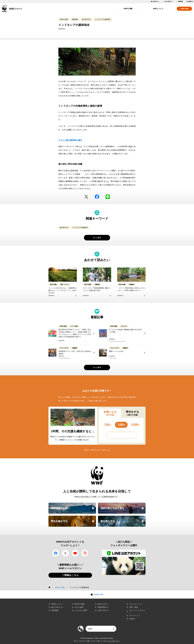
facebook (97, 197)
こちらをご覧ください (113, 641)
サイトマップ (135, 616)
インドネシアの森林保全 (103, 19)
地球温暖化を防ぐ (73, 510)
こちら (108, 450)
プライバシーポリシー (137, 611)
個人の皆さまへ (155, 1)
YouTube (75, 553)
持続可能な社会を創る (123, 510)
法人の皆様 (79, 607)
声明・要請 (134, 607)
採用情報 (55, 610)
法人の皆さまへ (169, 1)
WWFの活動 (128, 9)
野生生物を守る (73, 523)
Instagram (85, 553)
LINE (108, 197)
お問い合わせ (103, 610)
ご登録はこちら (70, 575)
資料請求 (181, 1)
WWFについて (158, 9)
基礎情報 (75, 19)
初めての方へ (103, 604)
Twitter (86, 197)
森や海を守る (86, 19)
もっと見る (97, 238)
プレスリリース (135, 604)
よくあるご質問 (81, 610)
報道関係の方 (103, 607)
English (132, 619)
